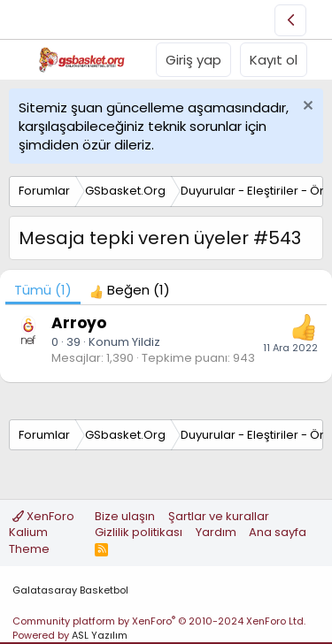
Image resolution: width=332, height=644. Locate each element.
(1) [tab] (43, 290)
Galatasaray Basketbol (70, 590)
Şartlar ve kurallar (219, 516)
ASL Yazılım (100, 635)
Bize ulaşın (125, 516)
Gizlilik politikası (139, 532)
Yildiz (146, 342)
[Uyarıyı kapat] (306, 107)
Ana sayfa (278, 532)
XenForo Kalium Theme (42, 532)
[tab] (130, 290)
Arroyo (79, 323)
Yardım (216, 532)
